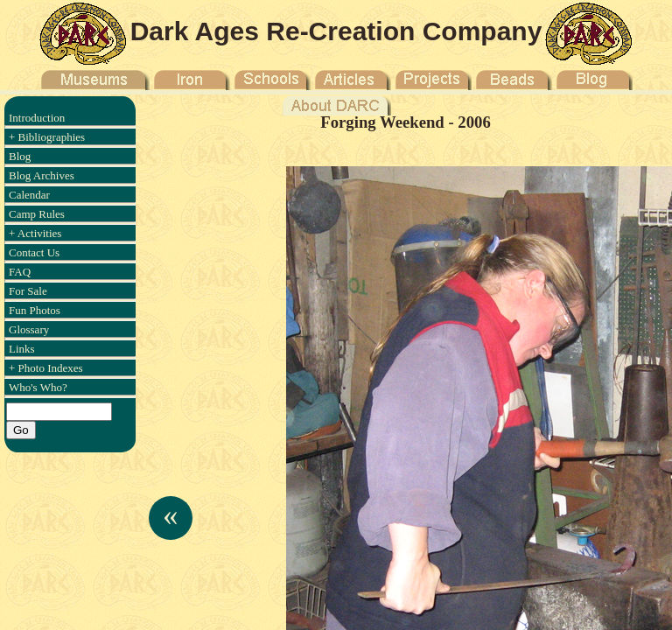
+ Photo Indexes (46, 368)
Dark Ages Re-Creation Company (336, 31)
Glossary (29, 329)
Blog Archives (42, 175)
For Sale (28, 291)
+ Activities (35, 233)
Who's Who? (38, 387)
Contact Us (34, 252)
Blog (20, 156)
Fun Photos (35, 310)
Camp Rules (37, 214)
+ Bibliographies (47, 137)
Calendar (29, 195)
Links (22, 349)
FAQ (20, 272)
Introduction (37, 118)
